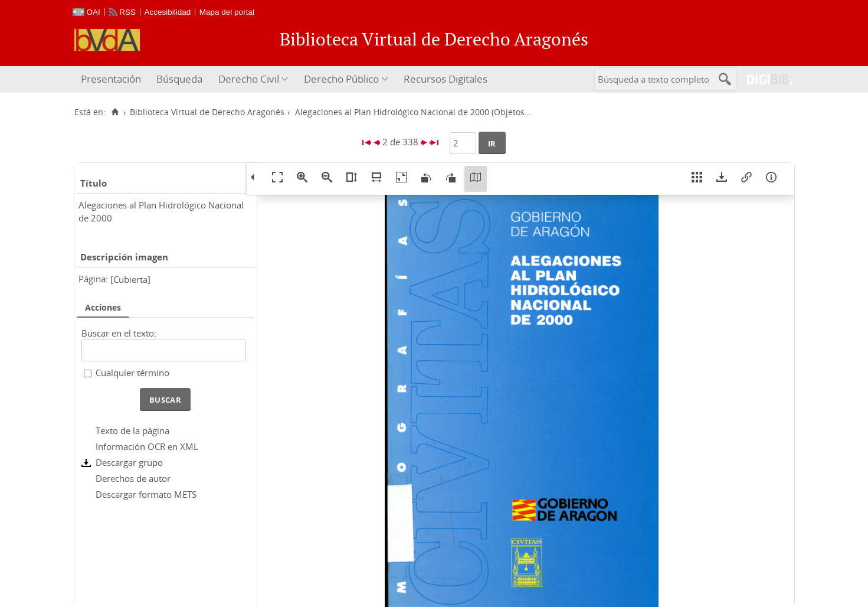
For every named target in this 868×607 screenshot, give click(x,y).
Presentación (111, 79)
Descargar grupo (129, 462)
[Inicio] (115, 112)
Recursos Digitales (446, 79)
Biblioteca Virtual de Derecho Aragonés (207, 112)
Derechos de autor (133, 478)
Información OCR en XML (147, 446)
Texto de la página (132, 430)
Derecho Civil (249, 79)
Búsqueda (179, 79)
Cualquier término (132, 373)
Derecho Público (341, 79)
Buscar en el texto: (119, 333)
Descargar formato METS (146, 494)
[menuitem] (112, 79)
